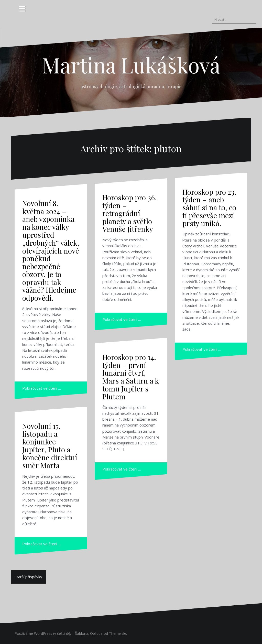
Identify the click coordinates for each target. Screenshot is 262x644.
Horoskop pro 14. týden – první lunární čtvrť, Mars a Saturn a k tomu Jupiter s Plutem (131, 377)
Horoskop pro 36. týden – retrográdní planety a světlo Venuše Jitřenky (130, 213)
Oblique (96, 633)
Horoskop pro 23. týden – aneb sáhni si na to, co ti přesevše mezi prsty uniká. (209, 208)
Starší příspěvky (28, 577)
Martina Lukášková (131, 65)
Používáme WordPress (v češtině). (43, 633)
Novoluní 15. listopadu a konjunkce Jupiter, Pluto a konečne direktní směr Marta (50, 446)
